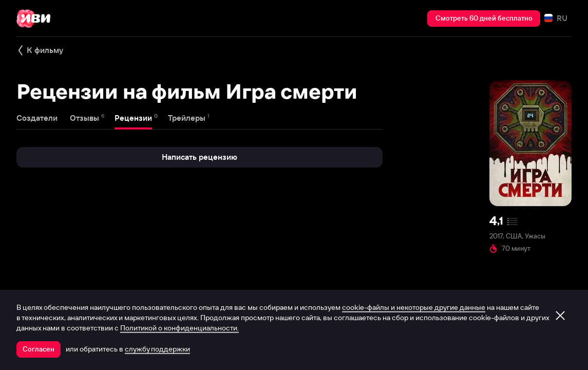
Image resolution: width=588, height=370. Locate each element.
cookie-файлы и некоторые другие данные (414, 307)
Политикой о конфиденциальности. (179, 328)
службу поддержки (157, 349)
